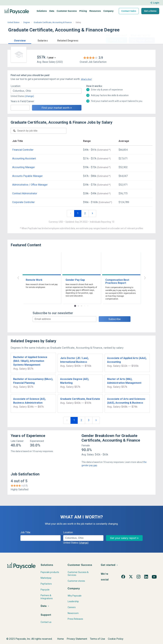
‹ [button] (18, 277)
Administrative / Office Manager (30, 185)
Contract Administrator (25, 193)
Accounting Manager (24, 167)
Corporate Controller (23, 202)
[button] (20, 40)
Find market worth (142, 40)
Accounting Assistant (24, 158)
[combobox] (46, 91)
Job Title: (26, 532)
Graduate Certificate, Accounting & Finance (53, 22)
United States (13, 22)
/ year (50, 58)
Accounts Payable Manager (27, 176)
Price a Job (116, 40)
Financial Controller (23, 150)
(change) (29, 96)
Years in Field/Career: (23, 101)
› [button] (145, 277)
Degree (27, 22)
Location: (16, 86)
